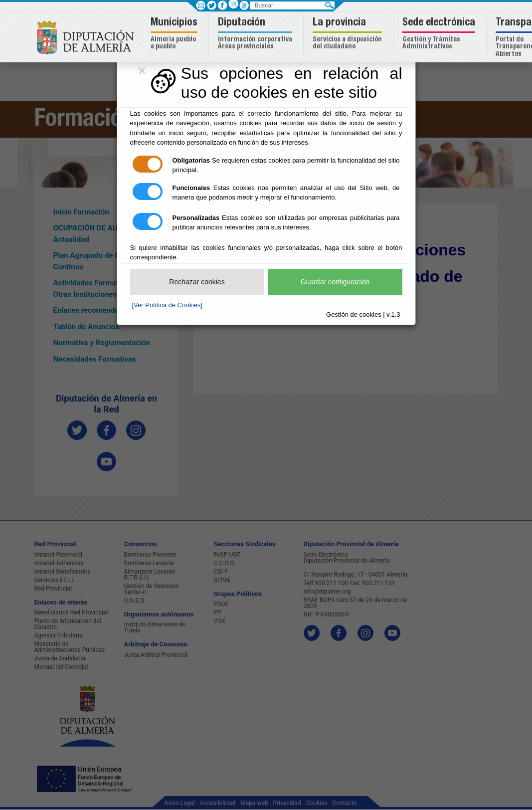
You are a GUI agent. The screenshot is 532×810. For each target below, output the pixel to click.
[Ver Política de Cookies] (168, 305)
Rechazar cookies (197, 282)
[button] (175, 34)
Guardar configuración (335, 282)
